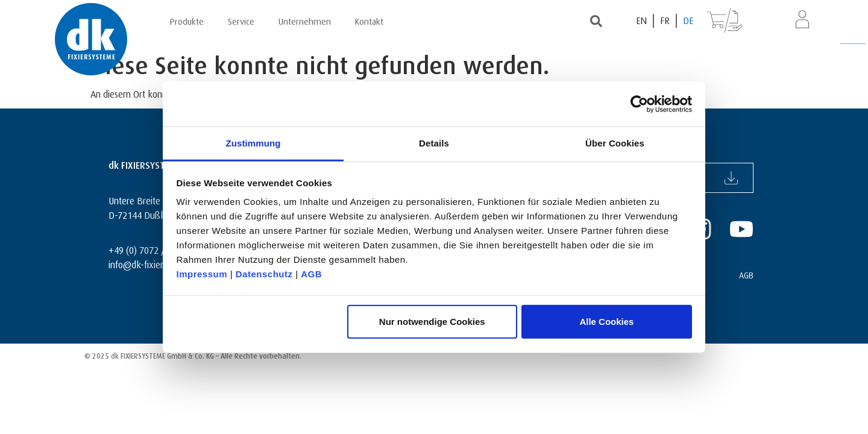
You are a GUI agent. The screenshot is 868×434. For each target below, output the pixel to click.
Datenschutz (264, 274)
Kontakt (369, 20)
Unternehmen (305, 20)
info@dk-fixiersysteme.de (158, 263)
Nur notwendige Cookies (432, 321)
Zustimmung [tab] (253, 143)
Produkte (187, 20)
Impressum (202, 274)
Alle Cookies (606, 321)
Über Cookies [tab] (615, 143)
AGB (311, 274)
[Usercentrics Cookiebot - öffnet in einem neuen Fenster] (639, 104)
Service (241, 20)
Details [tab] (434, 143)
